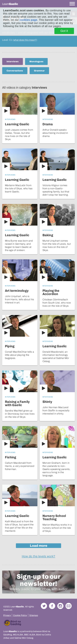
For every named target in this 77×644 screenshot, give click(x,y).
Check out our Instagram (60, 606)
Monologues (36, 61)
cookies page (28, 20)
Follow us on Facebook (52, 606)
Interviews (13, 61)
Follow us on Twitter (44, 606)
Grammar (39, 71)
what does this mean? (25, 40)
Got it (64, 31)
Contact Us (69, 606)
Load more (39, 546)
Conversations (15, 71)
